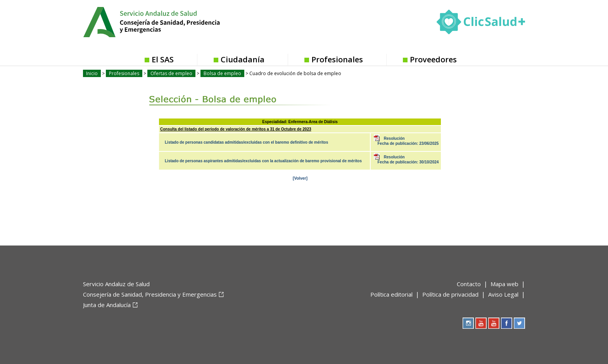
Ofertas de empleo (171, 73)
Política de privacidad (450, 294)
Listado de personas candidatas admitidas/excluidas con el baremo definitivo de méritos (246, 142)
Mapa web (504, 284)
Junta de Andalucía (107, 305)
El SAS (163, 59)
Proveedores (433, 59)
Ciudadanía (243, 59)
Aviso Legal (503, 294)
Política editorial (391, 294)
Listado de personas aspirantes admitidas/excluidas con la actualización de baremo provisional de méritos (263, 161)
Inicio (92, 73)
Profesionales (337, 59)
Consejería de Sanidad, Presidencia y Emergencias (150, 294)
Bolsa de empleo (222, 73)
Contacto (469, 284)
